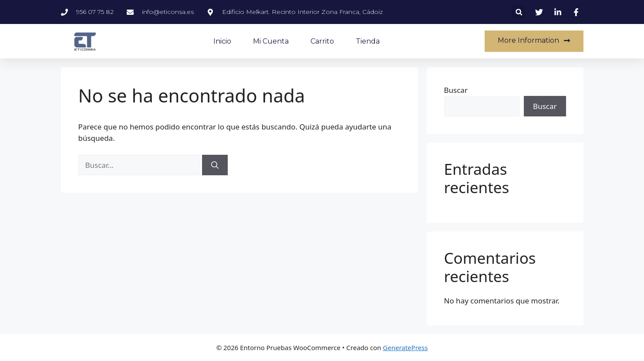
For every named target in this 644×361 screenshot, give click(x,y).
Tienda (368, 41)
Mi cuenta (271, 41)
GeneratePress (405, 347)
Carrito (322, 41)
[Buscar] (215, 165)
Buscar (456, 90)
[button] (519, 12)
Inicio (222, 41)
